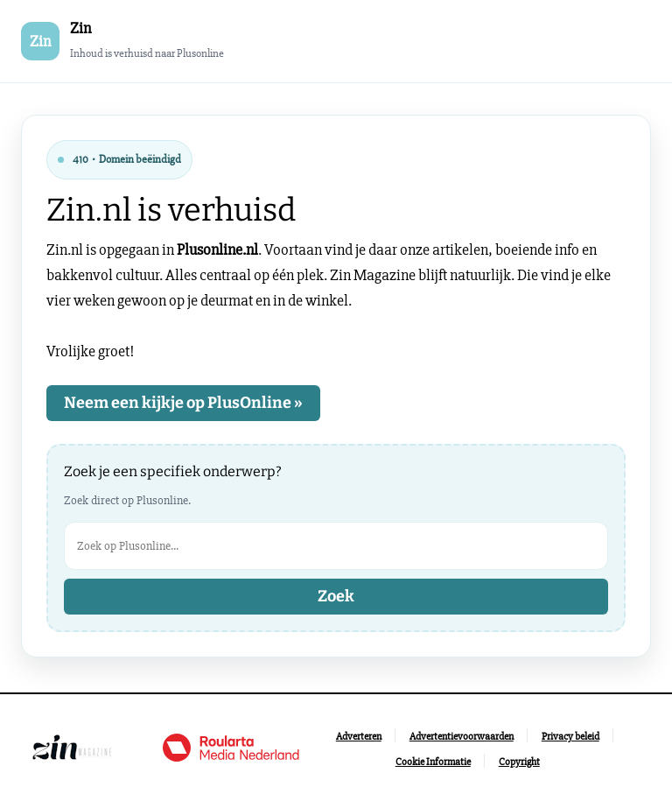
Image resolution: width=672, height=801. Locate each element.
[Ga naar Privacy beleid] (570, 737)
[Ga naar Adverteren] (359, 737)
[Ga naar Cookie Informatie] (433, 762)
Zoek (336, 596)
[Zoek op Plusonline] (336, 546)
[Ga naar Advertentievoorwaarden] (462, 737)
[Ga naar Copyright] (519, 762)
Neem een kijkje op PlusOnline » (183, 403)
